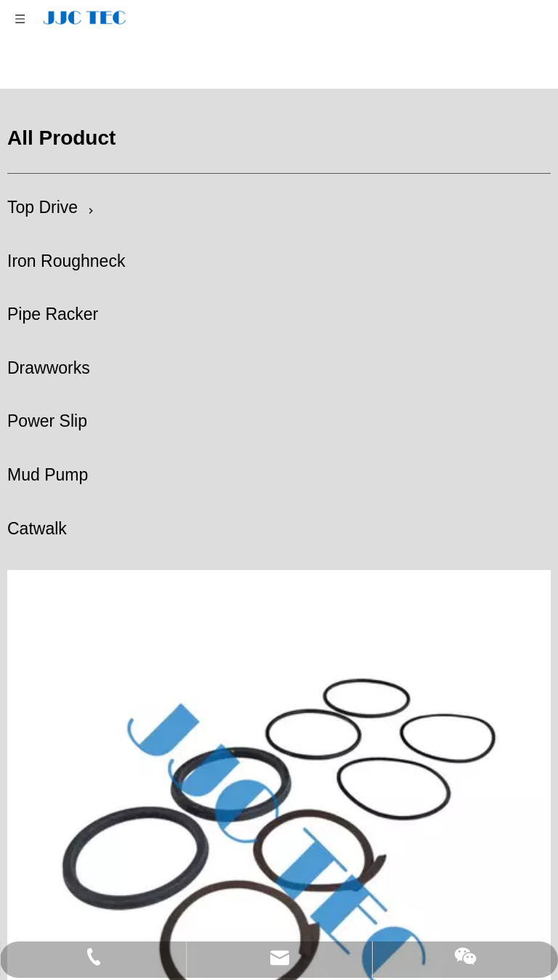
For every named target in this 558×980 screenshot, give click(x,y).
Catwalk (37, 491)
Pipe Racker (53, 276)
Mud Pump (48, 437)
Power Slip (47, 383)
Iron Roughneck (66, 223)
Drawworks (49, 330)
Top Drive (43, 169)
